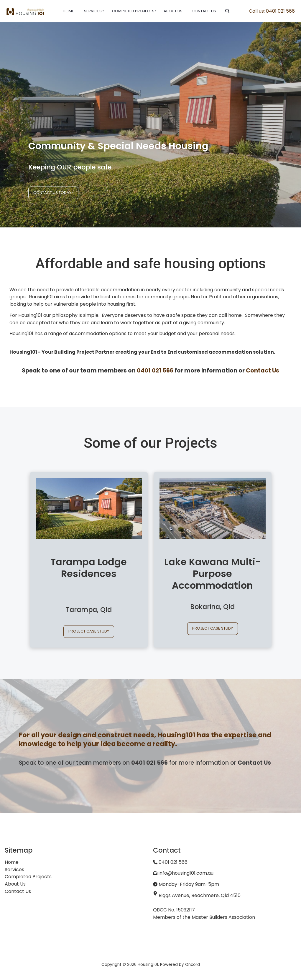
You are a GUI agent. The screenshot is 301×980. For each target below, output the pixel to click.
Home (68, 11)
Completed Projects (133, 11)
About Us (173, 11)
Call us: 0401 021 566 (272, 11)
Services (93, 11)
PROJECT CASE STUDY (89, 629)
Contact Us (204, 11)
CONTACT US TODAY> (48, 190)
